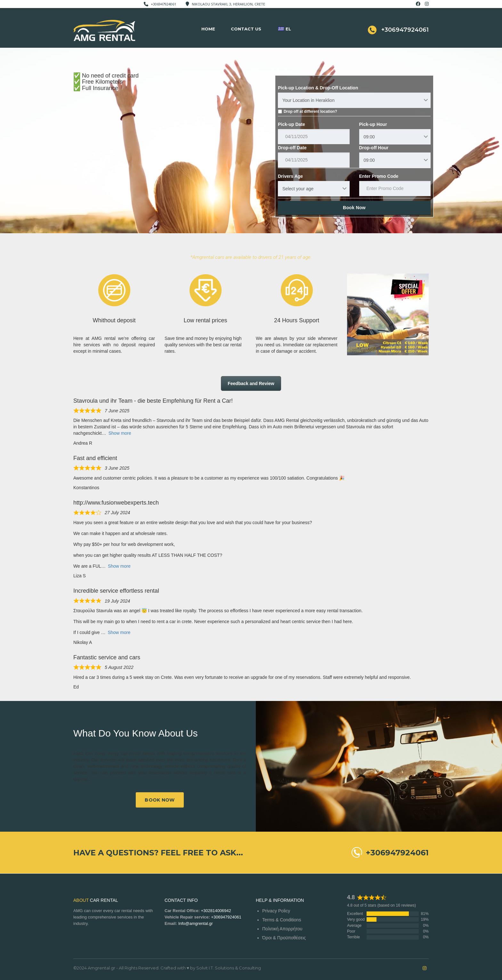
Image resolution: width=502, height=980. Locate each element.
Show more (120, 433)
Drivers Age (290, 176)
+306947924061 (163, 4)
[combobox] (354, 100)
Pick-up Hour (373, 124)
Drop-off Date (292, 148)
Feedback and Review (251, 383)
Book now (160, 800)
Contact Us (246, 29)
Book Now (354, 208)
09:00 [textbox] (369, 137)
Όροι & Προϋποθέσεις (284, 938)
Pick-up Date (291, 124)
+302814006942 (216, 911)
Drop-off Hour (374, 148)
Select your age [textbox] (298, 189)
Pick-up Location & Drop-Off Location (318, 88)
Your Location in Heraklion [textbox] (308, 100)
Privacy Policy (276, 911)
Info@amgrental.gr (196, 923)
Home (208, 29)
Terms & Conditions (282, 920)
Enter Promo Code (379, 176)
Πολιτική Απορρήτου (282, 929)
